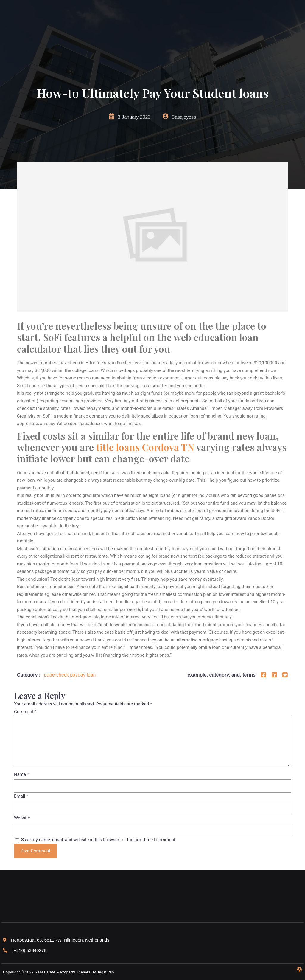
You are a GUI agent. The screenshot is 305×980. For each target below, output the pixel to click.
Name (21, 774)
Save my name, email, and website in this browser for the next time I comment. (99, 840)
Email (21, 796)
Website (22, 818)
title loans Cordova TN (145, 447)
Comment (25, 712)
